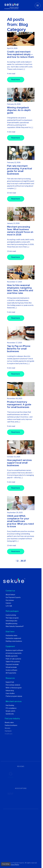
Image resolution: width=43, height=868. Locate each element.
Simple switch (10, 711)
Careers (8, 603)
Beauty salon (9, 723)
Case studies (10, 694)
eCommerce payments (14, 653)
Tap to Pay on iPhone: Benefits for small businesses (19, 349)
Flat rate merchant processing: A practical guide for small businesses (20, 170)
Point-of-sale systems (13, 659)
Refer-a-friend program (14, 688)
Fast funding (10, 706)
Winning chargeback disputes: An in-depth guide (19, 110)
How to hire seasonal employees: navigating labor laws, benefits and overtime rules (20, 289)
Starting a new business (14, 641)
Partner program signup (14, 696)
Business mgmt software (14, 651)
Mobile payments (12, 656)
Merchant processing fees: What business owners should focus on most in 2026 (20, 231)
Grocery (8, 728)
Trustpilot (21, 782)
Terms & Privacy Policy (11, 865)
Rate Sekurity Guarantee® (15, 627)
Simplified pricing (12, 624)
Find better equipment (13, 639)
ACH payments (11, 673)
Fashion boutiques (11, 726)
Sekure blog (10, 691)
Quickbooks (10, 714)
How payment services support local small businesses (19, 463)
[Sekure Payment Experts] (12, 5)
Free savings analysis (13, 685)
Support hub (10, 682)
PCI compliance (11, 708)
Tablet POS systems (13, 662)
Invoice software (11, 670)
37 (25, 561)
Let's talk (9, 606)
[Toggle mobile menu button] (38, 5)
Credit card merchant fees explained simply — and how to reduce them (21, 55)
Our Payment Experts (13, 598)
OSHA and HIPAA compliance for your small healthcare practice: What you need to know (20, 522)
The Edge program (12, 618)
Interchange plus (11, 621)
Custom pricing (11, 615)
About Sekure (10, 595)
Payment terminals (12, 665)
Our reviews (10, 601)
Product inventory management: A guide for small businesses (19, 405)
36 (22, 561)
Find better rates (11, 636)
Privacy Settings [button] (6, 864)
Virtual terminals (11, 668)
